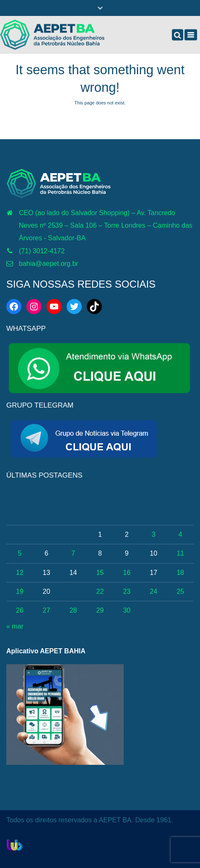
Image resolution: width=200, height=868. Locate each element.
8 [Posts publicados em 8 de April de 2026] (100, 553)
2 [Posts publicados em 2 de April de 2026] (127, 534)
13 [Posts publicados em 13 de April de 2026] (47, 573)
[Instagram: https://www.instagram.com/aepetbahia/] (34, 307)
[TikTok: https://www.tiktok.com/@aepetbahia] (94, 307)
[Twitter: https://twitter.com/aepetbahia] (74, 307)
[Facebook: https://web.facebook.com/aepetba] (14, 307)
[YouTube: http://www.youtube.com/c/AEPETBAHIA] (54, 307)
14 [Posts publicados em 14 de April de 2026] (73, 573)
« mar (15, 626)
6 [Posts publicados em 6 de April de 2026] (46, 553)
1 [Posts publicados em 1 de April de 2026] (100, 534)
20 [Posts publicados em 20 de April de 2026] (47, 591)
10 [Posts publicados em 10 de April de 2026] (153, 553)
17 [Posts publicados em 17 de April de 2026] (153, 573)
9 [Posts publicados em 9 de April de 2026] (127, 553)
